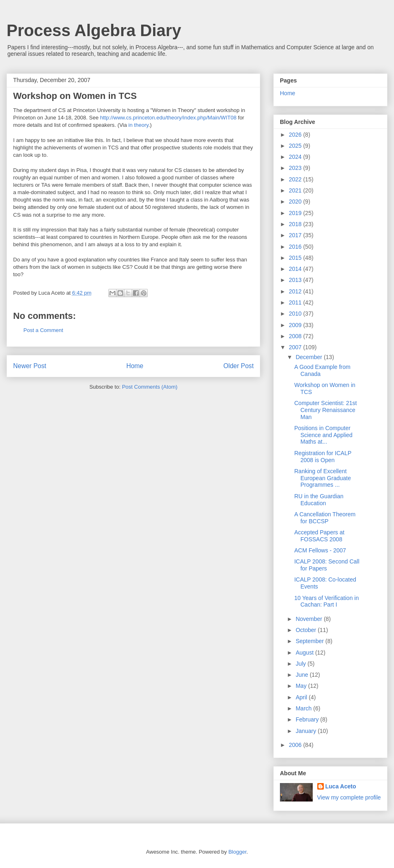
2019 (296, 213)
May (302, 686)
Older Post (238, 366)
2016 (296, 247)
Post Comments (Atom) (150, 387)
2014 (296, 269)
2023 (296, 168)
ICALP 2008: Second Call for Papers (327, 565)
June (302, 675)
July (301, 664)
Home (135, 366)
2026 (296, 135)
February (308, 719)
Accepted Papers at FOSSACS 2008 (319, 536)
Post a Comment (43, 330)
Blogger (237, 852)
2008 (296, 336)
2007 (296, 347)
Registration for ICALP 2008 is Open (323, 457)
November (309, 619)
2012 (296, 291)
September (310, 641)
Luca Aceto (341, 786)
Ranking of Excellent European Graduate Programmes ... (323, 478)
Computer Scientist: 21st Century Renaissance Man (326, 410)
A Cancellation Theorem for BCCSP (325, 518)
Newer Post (30, 366)
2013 (296, 280)
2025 (296, 146)
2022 (296, 179)
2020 (296, 202)
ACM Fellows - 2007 (320, 550)
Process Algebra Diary (94, 30)
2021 (296, 190)
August (305, 653)
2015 (296, 258)
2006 (296, 745)
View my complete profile (349, 797)
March (304, 708)
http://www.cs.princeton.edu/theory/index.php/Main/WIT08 (168, 118)
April (302, 697)
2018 (296, 224)
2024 (296, 157)
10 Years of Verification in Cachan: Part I (326, 601)
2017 (296, 235)
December (309, 357)
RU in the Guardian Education (319, 500)
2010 (296, 314)
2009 (296, 325)
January (307, 731)
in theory (139, 125)
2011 (296, 302)
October (307, 630)
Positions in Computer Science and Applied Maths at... (323, 435)
